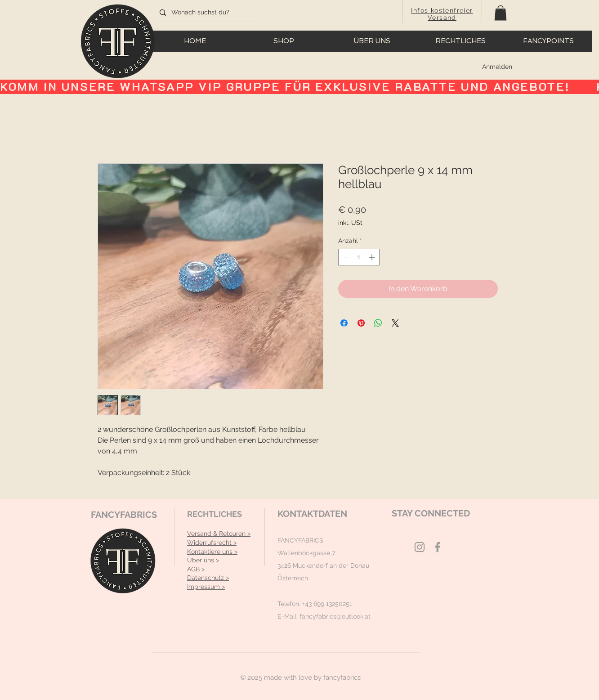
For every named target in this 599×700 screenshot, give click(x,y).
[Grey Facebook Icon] (438, 547)
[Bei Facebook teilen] (344, 323)
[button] (501, 13)
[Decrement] (345, 257)
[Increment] (373, 257)
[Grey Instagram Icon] (420, 547)
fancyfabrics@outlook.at (335, 616)
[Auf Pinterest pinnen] (361, 323)
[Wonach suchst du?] (206, 13)
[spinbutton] (359, 257)
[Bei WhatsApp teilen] (378, 323)
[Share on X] (395, 323)
